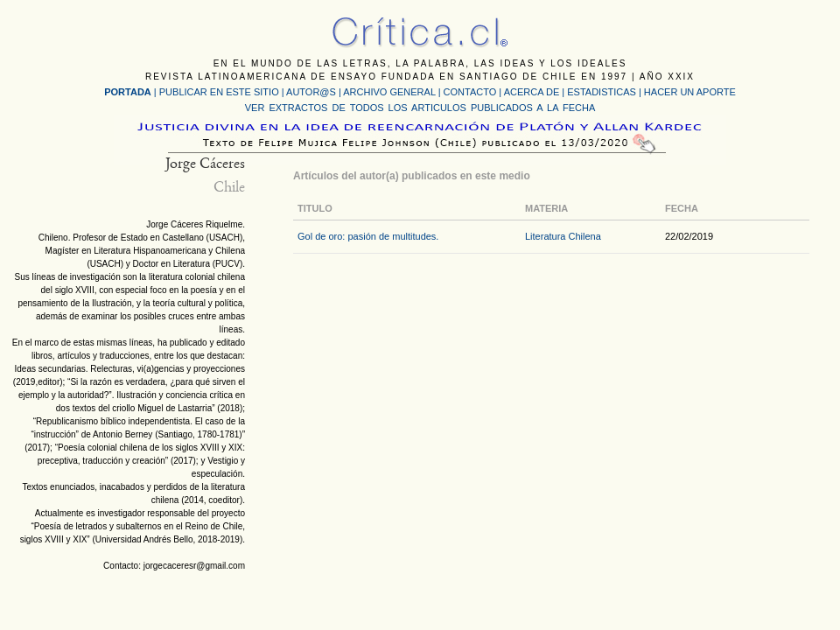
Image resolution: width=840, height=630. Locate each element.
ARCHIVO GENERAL (389, 92)
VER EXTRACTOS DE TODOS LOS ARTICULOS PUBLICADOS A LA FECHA (420, 108)
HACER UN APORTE (690, 92)
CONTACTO (470, 92)
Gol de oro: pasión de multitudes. (368, 236)
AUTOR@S (312, 92)
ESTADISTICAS (602, 92)
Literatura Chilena (563, 236)
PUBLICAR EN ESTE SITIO (219, 92)
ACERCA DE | (536, 92)
